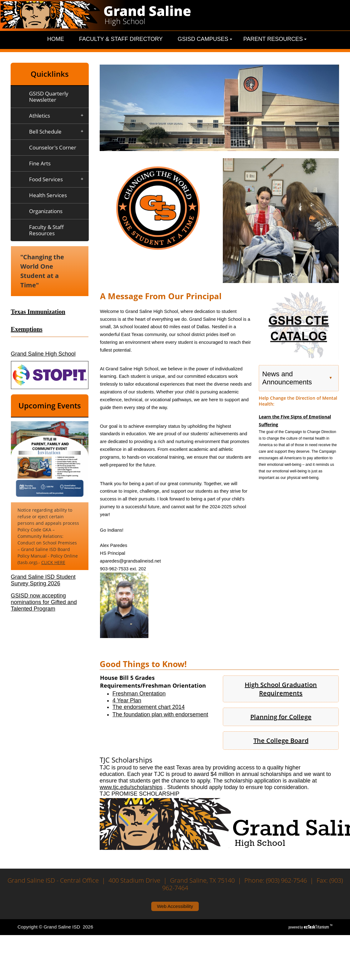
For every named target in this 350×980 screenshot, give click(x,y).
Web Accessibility (175, 906)
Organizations (46, 211)
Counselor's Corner (53, 147)
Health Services (48, 195)
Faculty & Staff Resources (46, 230)
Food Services (58, 179)
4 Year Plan (127, 700)
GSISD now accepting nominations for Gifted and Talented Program (44, 602)
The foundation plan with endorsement (160, 714)
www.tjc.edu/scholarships (131, 787)
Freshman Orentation (139, 694)
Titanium (317, 927)
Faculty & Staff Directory (121, 39)
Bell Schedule (58, 132)
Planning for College (281, 717)
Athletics (58, 116)
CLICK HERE (53, 562)
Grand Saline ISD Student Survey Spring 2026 (43, 580)
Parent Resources (275, 39)
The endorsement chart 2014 (149, 707)
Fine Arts (40, 163)
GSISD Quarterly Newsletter (49, 97)
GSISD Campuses (205, 39)
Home (56, 39)
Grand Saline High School (43, 354)
